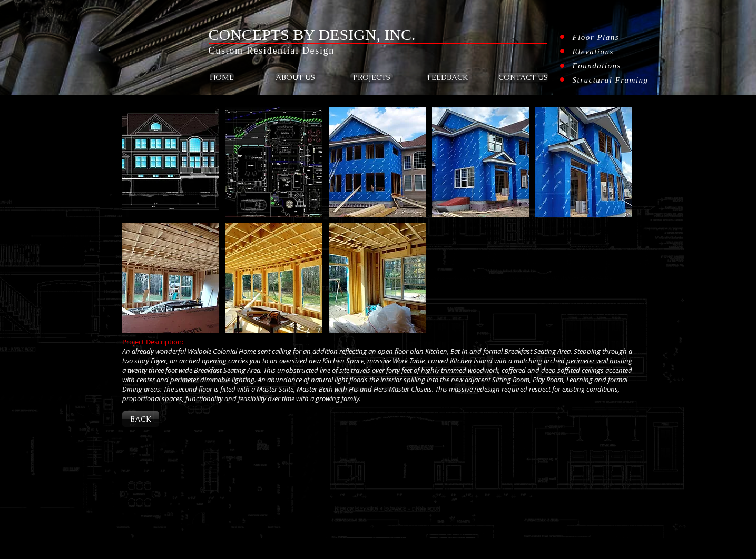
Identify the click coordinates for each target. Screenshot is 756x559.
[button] (171, 162)
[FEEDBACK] (448, 78)
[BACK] (141, 419)
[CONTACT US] (523, 77)
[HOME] (222, 78)
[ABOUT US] (295, 78)
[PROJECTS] (372, 78)
